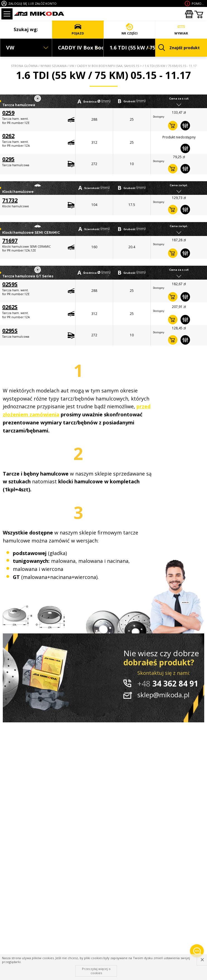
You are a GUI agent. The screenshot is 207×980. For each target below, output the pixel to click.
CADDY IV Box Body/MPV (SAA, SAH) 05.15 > (109, 66)
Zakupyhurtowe (189, 14)
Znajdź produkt (179, 48)
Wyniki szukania (53, 66)
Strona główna (24, 66)
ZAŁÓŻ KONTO (46, 3)
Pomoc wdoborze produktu (199, 3)
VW (72, 66)
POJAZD (78, 29)
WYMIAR (181, 29)
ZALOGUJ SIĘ (18, 3)
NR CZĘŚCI (130, 29)
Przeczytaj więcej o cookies (96, 971)
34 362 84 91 (168, 683)
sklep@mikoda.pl (163, 695)
